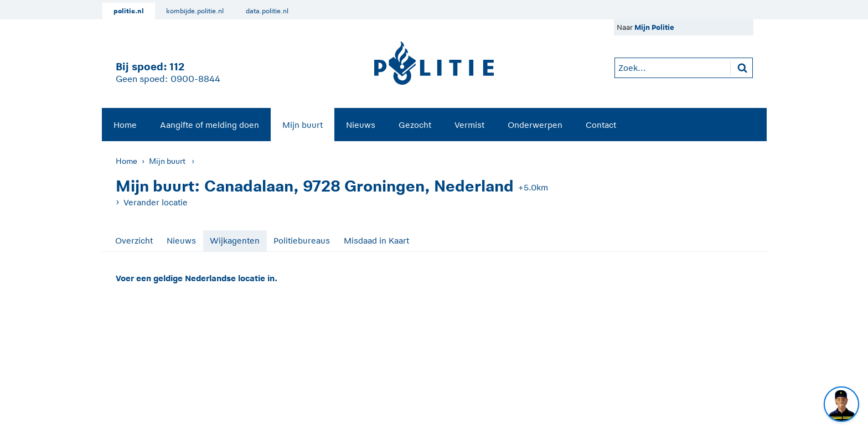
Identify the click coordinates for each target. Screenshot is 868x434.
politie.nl (129, 11)
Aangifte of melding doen (210, 125)
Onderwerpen (535, 125)
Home (125, 125)
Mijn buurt (303, 125)
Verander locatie (156, 202)
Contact (601, 125)
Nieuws (361, 125)
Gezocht (415, 125)
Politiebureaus (302, 241)
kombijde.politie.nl (195, 11)
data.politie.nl (267, 11)
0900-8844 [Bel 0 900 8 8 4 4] (195, 79)
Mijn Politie (654, 27)
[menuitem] (125, 125)
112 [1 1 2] (177, 67)
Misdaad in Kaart (376, 241)
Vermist (469, 125)
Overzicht (134, 241)
